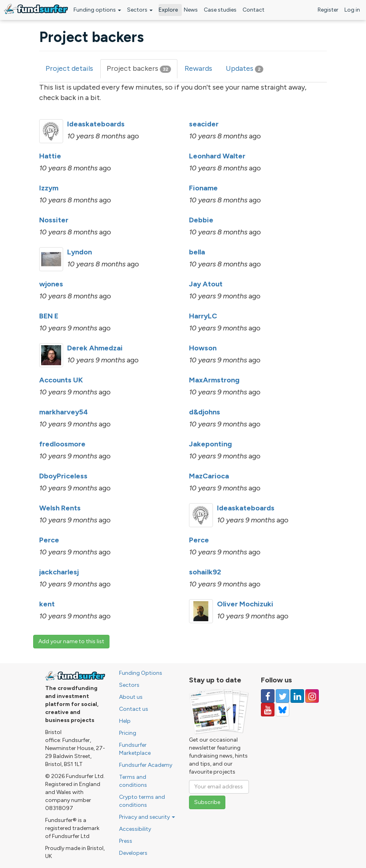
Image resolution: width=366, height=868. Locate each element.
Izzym (49, 188)
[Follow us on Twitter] (282, 696)
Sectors (140, 10)
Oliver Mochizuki (245, 604)
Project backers (142, 71)
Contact (254, 10)
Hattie (50, 156)
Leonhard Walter (217, 156)
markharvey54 (64, 412)
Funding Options (141, 673)
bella (197, 252)
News (191, 10)
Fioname (203, 188)
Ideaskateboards (96, 124)
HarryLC (203, 316)
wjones (51, 284)
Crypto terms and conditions (142, 801)
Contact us (134, 709)
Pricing (128, 733)
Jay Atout (206, 284)
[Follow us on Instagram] (312, 696)
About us (131, 697)
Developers (133, 853)
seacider (204, 124)
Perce (49, 540)
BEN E (49, 316)
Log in (352, 10)
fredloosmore (62, 444)
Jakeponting (210, 444)
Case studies (220, 10)
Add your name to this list (71, 641)
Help (125, 721)
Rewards (198, 68)
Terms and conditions (133, 781)
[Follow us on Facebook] (268, 696)
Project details (69, 68)
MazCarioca (209, 476)
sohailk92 (205, 572)
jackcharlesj (59, 572)
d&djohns (205, 412)
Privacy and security (147, 817)
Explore (168, 10)
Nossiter (54, 220)
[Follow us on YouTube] (268, 710)
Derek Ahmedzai (95, 348)
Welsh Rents (60, 508)
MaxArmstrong (214, 380)
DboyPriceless (63, 476)
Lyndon (80, 252)
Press (126, 841)
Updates (245, 68)
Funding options (97, 10)
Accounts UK (61, 380)
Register (328, 10)
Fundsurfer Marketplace (135, 749)
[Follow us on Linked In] (297, 696)
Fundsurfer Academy (146, 765)
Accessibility (135, 829)
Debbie (201, 220)
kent (47, 604)
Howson (203, 348)
